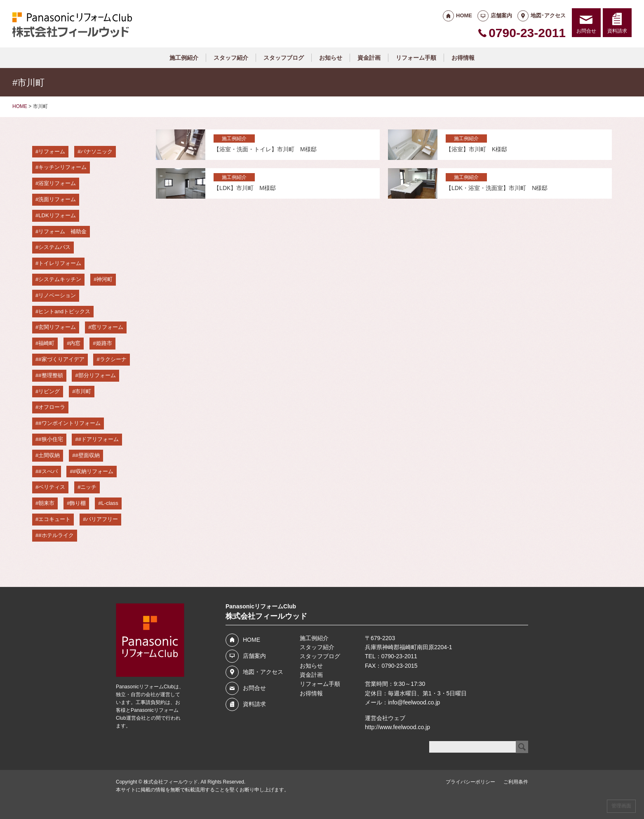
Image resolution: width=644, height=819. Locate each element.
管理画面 (621, 806)
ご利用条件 (516, 782)
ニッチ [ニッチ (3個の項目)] (88, 487)
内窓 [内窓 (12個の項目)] (75, 343)
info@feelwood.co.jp (414, 702)
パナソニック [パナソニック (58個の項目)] (96, 151)
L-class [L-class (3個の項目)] (110, 503)
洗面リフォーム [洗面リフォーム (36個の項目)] (57, 199)
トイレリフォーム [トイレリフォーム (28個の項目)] (60, 263)
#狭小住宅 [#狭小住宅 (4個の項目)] (51, 439)
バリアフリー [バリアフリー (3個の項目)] (102, 519)
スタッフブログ (284, 58)
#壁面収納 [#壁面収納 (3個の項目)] (87, 455)
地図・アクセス (263, 672)
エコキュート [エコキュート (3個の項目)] (54, 519)
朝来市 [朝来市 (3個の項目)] (46, 503)
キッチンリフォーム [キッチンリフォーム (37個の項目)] (62, 167)
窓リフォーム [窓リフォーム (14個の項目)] (107, 327)
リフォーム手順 (416, 58)
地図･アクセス (548, 15)
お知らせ (331, 58)
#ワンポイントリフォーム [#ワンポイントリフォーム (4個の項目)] (69, 423)
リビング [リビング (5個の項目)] (49, 391)
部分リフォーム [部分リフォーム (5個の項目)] (97, 375)
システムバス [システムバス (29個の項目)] (54, 247)
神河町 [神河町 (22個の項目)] (105, 279)
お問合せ (586, 31)
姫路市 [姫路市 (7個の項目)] (104, 343)
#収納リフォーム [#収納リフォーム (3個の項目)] (93, 471)
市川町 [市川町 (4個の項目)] (83, 391)
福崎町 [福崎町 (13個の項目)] (46, 343)
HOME (464, 15)
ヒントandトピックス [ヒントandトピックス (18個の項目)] (64, 311)
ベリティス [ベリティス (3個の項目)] (52, 487)
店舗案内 (501, 15)
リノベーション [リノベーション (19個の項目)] (57, 295)
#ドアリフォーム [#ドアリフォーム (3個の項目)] (99, 439)
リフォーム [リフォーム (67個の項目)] (52, 151)
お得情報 (463, 58)
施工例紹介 (184, 58)
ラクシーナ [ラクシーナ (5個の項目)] (113, 359)
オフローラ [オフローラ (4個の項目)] (52, 407)
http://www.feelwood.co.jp (397, 727)
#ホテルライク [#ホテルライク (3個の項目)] (56, 535)
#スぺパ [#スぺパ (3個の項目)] (48, 471)
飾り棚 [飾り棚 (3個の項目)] (78, 503)
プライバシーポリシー (470, 782)
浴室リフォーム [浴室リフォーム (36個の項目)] (57, 183)
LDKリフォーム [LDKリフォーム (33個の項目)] (57, 215)
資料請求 (617, 31)
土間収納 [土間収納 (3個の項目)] (49, 455)
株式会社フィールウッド (171, 782)
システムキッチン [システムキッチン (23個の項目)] (60, 279)
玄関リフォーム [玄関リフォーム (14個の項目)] (57, 327)
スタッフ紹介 (231, 58)
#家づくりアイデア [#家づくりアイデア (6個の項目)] (61, 359)
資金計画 (369, 58)
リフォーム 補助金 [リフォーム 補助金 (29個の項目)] (62, 231)
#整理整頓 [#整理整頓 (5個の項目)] (51, 375)
